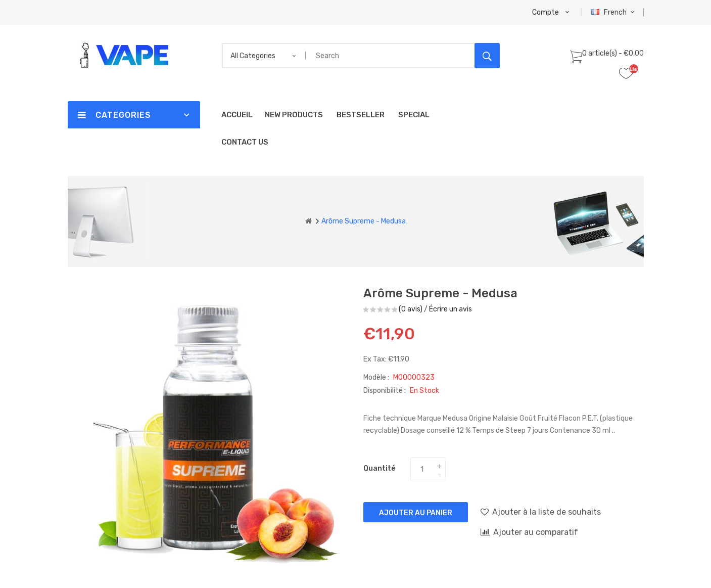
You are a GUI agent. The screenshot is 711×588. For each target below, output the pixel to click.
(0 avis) (411, 309)
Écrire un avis (451, 309)
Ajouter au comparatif (529, 532)
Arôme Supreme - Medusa (364, 221)
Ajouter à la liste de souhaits (541, 512)
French (614, 12)
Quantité (379, 468)
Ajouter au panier (416, 513)
